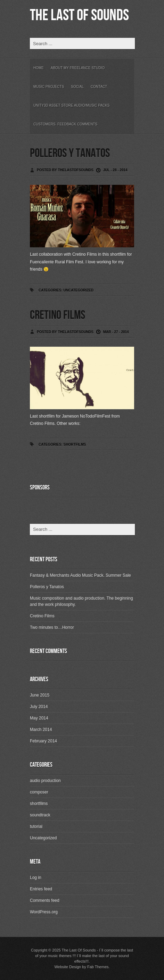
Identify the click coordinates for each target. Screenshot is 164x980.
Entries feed (41, 889)
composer (39, 792)
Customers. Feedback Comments (65, 124)
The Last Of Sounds (79, 15)
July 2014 (39, 707)
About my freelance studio (78, 68)
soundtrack (40, 815)
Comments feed (45, 900)
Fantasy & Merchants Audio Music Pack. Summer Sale (80, 575)
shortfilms (75, 444)
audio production (45, 781)
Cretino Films (58, 315)
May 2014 (39, 718)
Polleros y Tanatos (70, 153)
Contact (99, 87)
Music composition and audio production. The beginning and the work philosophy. (81, 601)
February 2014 (43, 741)
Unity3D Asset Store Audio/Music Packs (72, 105)
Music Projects (49, 87)
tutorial (36, 826)
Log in (36, 878)
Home (39, 68)
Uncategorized (78, 290)
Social (77, 87)
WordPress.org (44, 912)
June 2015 (40, 695)
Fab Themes (98, 967)
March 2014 (41, 730)
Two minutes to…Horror (52, 627)
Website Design (68, 967)
